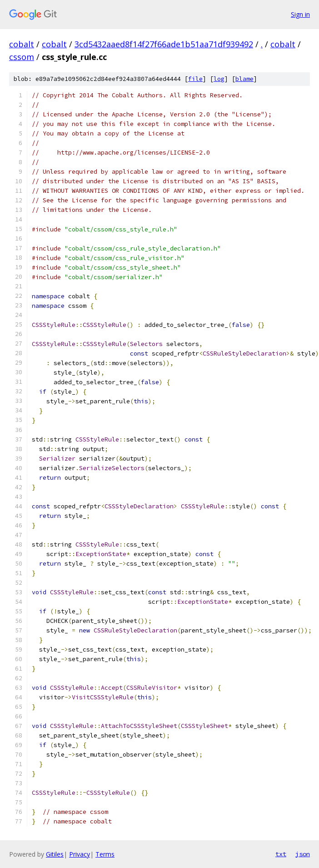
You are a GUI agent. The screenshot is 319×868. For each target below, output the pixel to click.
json (303, 854)
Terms (105, 854)
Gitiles (55, 854)
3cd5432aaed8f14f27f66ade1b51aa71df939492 (164, 44)
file (195, 79)
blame (244, 79)
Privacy (80, 854)
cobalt (22, 44)
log (219, 79)
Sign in (300, 14)
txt (281, 854)
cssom (22, 57)
